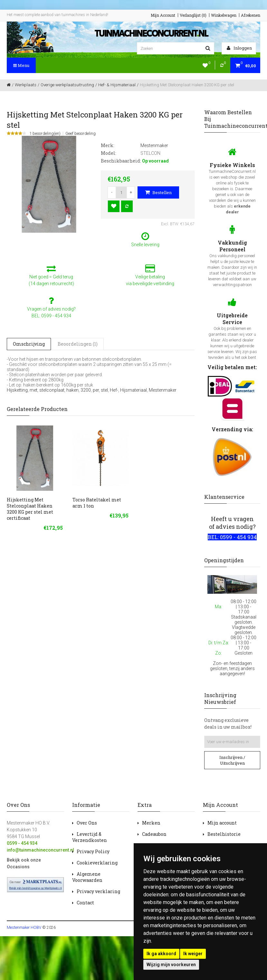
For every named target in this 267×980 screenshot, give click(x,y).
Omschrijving (29, 344)
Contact (85, 903)
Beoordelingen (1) (78, 344)
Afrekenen (251, 15)
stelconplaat (52, 390)
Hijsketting (17, 390)
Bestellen (158, 192)
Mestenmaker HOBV (24, 928)
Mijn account (222, 823)
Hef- (114, 390)
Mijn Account (163, 15)
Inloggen (239, 48)
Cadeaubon (154, 834)
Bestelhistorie (224, 834)
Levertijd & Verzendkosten (90, 837)
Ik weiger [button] (193, 954)
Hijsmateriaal (133, 390)
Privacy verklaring (98, 891)
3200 (86, 390)
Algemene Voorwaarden (87, 877)
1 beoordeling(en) (45, 134)
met (33, 390)
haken (72, 390)
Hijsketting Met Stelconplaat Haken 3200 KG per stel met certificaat (30, 509)
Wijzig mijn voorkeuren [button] (171, 965)
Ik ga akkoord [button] (161, 954)
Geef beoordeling (81, 134)
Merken (151, 823)
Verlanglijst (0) (193, 15)
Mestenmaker (163, 390)
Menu (21, 65)
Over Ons (87, 823)
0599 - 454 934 (22, 843)
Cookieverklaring (97, 863)
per (96, 390)
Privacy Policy (93, 851)
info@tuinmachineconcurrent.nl (40, 850)
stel (104, 390)
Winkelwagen (224, 15)
